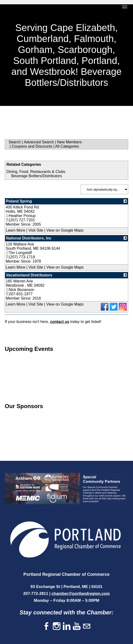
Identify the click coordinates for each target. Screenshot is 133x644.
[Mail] (87, 626)
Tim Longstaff (19, 253)
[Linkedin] (67, 626)
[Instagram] (57, 626)
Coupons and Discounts (32, 146)
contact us (60, 322)
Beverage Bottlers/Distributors (37, 176)
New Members (69, 142)
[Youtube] (77, 626)
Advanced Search (39, 142)
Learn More (16, 230)
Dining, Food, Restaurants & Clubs (36, 172)
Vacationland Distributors (29, 275)
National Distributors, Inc (29, 238)
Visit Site (36, 230)
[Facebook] (47, 626)
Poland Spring (19, 201)
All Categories (67, 146)
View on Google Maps (65, 230)
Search (15, 142)
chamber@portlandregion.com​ (81, 594)
